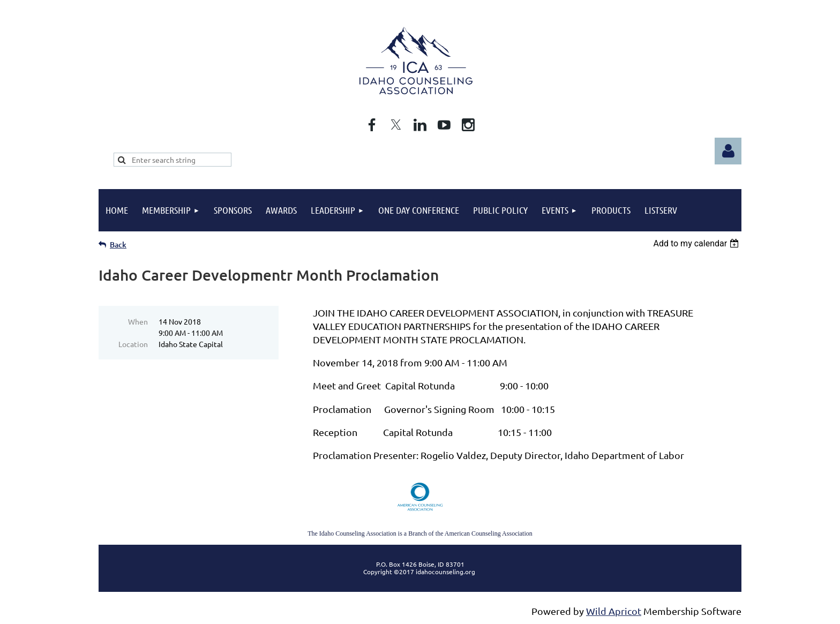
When (138, 321)
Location (133, 344)
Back (118, 245)
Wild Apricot (614, 611)
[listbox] (697, 243)
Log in (728, 151)
